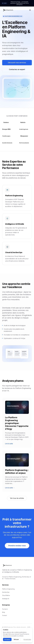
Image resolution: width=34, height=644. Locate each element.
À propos (5, 609)
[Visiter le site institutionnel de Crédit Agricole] (26, 129)
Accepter (7, 639)
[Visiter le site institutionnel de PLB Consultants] (26, 143)
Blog (4, 612)
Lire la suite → (10, 488)
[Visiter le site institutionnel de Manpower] (25, 136)
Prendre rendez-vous (17, 546)
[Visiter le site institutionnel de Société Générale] (9, 143)
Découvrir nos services (17, 63)
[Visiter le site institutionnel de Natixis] (25, 122)
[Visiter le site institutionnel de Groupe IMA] (9, 129)
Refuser (16, 639)
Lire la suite (9, 444)
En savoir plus (27, 639)
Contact (4, 615)
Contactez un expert (17, 69)
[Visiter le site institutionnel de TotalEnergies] (9, 136)
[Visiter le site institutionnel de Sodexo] (9, 122)
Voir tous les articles (17, 498)
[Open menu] (30, 10)
